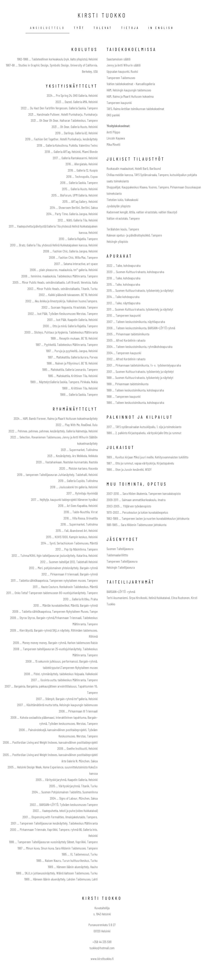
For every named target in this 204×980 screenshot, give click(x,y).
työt (79, 28)
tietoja (130, 28)
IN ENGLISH (161, 28)
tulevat (103, 28)
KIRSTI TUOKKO (102, 15)
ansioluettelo (47, 28)
